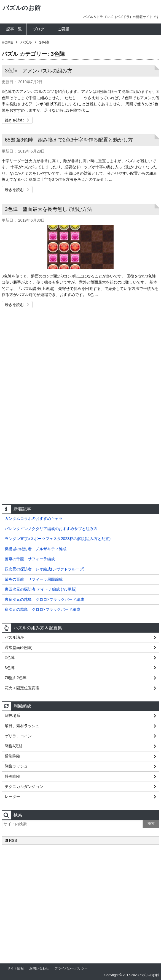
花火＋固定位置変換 (22, 688)
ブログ (39, 29)
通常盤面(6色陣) (19, 648)
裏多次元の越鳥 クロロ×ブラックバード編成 (44, 599)
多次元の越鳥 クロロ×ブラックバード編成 (42, 609)
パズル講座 (14, 637)
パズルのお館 (22, 8)
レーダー (12, 796)
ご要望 (63, 29)
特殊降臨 (12, 776)
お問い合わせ (39, 968)
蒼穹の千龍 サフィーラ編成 (30, 559)
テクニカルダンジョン (24, 787)
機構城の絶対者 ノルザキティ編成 (36, 549)
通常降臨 (12, 756)
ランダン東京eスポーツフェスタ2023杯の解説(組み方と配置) (58, 539)
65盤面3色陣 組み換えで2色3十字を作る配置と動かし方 (69, 140)
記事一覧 (14, 29)
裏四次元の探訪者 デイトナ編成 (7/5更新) (41, 589)
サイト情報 (15, 968)
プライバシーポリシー (71, 968)
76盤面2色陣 (16, 678)
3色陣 (10, 668)
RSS (11, 840)
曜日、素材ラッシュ (22, 726)
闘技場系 (12, 716)
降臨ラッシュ (16, 766)
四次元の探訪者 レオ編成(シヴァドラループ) (45, 569)
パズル (26, 42)
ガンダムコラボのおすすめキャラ (34, 518)
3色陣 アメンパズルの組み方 (39, 71)
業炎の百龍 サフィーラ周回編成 (34, 579)
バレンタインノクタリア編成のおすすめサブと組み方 (51, 529)
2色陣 (10, 657)
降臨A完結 (14, 746)
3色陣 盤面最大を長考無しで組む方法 (49, 209)
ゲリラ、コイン (18, 736)
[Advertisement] (80, 365)
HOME (7, 42)
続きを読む (17, 120)
